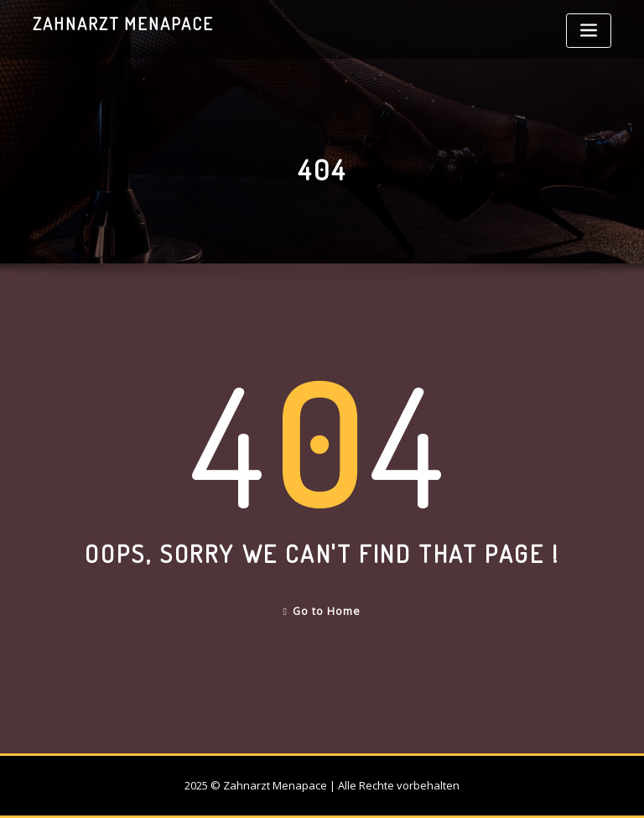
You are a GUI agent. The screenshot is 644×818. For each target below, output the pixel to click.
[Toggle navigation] (589, 31)
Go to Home (322, 611)
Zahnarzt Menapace (123, 23)
